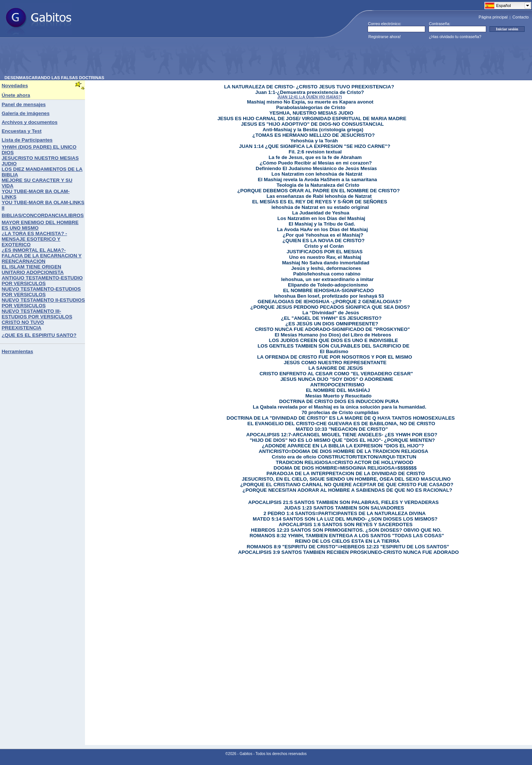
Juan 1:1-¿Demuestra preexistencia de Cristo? (310, 92)
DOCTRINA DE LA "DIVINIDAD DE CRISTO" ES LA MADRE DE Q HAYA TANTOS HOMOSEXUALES (341, 418)
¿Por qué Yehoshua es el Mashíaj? (323, 235)
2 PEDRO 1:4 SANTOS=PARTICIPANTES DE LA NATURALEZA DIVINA (345, 513)
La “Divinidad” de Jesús (330, 313)
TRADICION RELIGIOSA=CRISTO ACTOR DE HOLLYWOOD (345, 462)
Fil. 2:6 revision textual (315, 152)
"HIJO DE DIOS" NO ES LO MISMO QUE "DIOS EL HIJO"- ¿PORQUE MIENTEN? (342, 440)
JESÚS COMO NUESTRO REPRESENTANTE (335, 363)
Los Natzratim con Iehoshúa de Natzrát (317, 174)
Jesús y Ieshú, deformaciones (326, 268)
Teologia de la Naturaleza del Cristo (318, 185)
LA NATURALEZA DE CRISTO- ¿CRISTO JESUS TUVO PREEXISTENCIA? (309, 87)
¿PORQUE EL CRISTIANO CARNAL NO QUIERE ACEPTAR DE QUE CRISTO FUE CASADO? (347, 485)
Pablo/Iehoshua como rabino (327, 274)
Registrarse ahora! (385, 37)
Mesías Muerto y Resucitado (339, 396)
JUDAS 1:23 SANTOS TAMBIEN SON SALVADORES (344, 508)
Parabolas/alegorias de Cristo (311, 107)
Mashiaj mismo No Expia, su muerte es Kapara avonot (310, 102)
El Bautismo (334, 351)
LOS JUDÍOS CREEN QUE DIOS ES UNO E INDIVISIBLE (334, 340)
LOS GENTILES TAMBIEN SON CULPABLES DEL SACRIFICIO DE (333, 346)
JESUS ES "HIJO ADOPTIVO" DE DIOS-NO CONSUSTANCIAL (312, 124)
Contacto (521, 17)
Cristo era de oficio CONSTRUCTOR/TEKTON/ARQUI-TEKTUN (344, 457)
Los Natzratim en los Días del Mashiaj (321, 218)
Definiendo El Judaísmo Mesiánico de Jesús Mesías (316, 168)
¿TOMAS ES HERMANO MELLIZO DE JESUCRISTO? (313, 135)
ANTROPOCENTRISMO (337, 385)
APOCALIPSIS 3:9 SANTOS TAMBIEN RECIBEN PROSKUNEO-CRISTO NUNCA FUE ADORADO (348, 552)
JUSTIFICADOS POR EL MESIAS (325, 252)
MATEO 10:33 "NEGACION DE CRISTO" (342, 429)
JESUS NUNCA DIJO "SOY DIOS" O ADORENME (337, 379)
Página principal (493, 17)
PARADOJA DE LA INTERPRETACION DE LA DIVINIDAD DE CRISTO (346, 473)
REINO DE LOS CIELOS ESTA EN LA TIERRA (347, 541)
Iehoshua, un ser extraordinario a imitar (327, 279)
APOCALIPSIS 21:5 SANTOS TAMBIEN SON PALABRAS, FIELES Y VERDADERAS (344, 502)
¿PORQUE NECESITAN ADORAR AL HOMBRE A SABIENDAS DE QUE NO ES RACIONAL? (347, 490)
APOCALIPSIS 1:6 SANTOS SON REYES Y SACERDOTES (346, 524)
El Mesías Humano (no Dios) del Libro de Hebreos (333, 335)
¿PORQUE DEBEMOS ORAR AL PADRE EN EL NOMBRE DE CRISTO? (318, 191)
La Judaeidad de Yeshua (321, 213)
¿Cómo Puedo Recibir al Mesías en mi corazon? (316, 163)
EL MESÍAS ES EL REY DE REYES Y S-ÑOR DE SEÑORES (319, 202)
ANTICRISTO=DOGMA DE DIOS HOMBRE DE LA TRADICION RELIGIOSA (343, 451)
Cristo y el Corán (324, 246)
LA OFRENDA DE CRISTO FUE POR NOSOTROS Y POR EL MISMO (335, 357)
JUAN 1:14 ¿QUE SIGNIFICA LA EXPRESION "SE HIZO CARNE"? (315, 146)
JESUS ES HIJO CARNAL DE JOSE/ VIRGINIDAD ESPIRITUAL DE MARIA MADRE (312, 119)
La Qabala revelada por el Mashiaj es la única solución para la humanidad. (340, 407)
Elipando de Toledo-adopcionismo (328, 285)
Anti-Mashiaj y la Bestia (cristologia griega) (313, 130)
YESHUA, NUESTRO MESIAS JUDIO (311, 113)
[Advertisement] (139, 59)
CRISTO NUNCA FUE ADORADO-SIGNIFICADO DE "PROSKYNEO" (332, 329)
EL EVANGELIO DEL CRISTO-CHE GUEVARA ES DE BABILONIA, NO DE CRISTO (341, 424)
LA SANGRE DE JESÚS (336, 368)
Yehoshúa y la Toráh (314, 141)
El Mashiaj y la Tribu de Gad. (322, 224)
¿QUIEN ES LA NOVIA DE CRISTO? (323, 241)
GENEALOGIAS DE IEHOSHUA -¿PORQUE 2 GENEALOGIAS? (330, 302)
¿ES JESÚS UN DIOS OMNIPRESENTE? (332, 324)
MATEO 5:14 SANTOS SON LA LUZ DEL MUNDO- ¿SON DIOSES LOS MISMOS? (345, 519)
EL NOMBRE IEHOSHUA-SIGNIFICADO (328, 290)
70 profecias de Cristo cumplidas (340, 412)
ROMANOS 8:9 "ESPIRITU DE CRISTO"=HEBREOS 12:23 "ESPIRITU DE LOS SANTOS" (348, 547)
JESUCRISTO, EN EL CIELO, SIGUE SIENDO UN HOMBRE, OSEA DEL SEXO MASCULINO (346, 479)
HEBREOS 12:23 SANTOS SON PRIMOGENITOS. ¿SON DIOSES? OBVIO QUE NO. (346, 530)
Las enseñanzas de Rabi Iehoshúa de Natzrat (319, 196)
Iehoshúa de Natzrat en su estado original (320, 207)
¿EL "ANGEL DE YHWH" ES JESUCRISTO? (331, 318)
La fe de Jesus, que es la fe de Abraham (315, 157)
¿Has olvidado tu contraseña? (455, 37)
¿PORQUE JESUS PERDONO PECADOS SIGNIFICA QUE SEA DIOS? (330, 307)
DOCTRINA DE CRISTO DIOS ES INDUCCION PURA (339, 401)
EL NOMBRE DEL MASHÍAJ (338, 390)
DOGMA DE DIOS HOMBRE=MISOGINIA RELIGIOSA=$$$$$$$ (345, 468)
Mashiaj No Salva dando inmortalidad (326, 263)
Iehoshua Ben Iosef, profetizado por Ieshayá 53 (329, 296)
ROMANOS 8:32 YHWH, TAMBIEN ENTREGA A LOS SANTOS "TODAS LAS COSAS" (347, 536)
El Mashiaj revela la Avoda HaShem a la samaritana (318, 180)
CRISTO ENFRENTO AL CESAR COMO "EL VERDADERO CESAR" (336, 374)
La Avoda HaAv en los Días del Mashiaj (323, 229)
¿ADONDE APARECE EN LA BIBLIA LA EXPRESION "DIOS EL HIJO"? (343, 446)
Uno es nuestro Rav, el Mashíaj (325, 257)
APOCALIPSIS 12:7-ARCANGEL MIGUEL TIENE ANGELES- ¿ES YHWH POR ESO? (342, 435)
